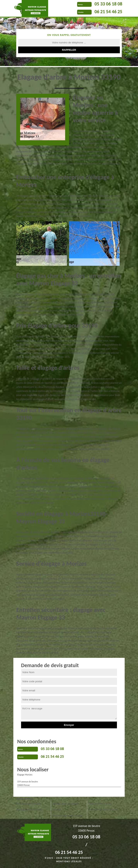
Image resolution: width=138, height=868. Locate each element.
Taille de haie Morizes (100, 804)
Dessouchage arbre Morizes (68, 816)
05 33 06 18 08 (108, 4)
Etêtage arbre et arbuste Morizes (66, 807)
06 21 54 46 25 (108, 12)
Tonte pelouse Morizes (29, 804)
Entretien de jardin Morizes (103, 810)
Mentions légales (69, 861)
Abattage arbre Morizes (29, 810)
